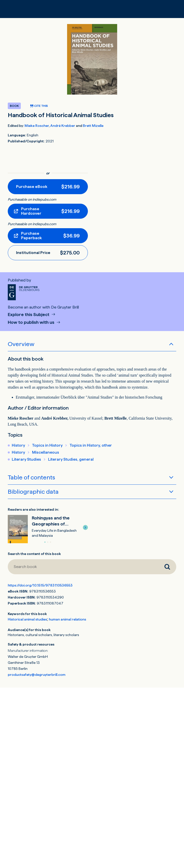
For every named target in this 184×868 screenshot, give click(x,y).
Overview (21, 344)
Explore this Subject (29, 315)
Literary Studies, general (71, 459)
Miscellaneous (46, 452)
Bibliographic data (33, 492)
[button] (85, 527)
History (18, 445)
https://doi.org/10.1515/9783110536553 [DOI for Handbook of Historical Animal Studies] (40, 585)
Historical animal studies (27, 619)
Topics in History (47, 445)
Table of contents (31, 477)
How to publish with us (32, 322)
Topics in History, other (91, 445)
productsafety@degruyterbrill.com (37, 675)
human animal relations (67, 619)
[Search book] (83, 567)
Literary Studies (26, 459)
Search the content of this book (34, 554)
